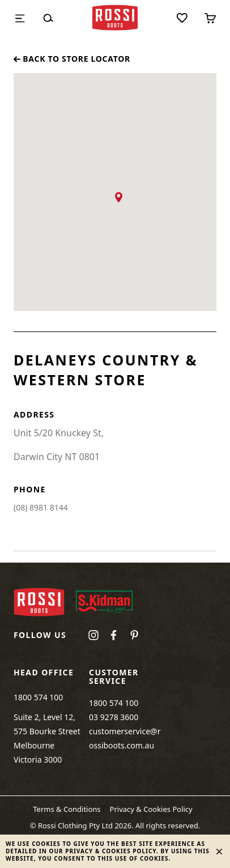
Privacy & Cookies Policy (151, 809)
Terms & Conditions (67, 809)
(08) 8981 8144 (41, 507)
